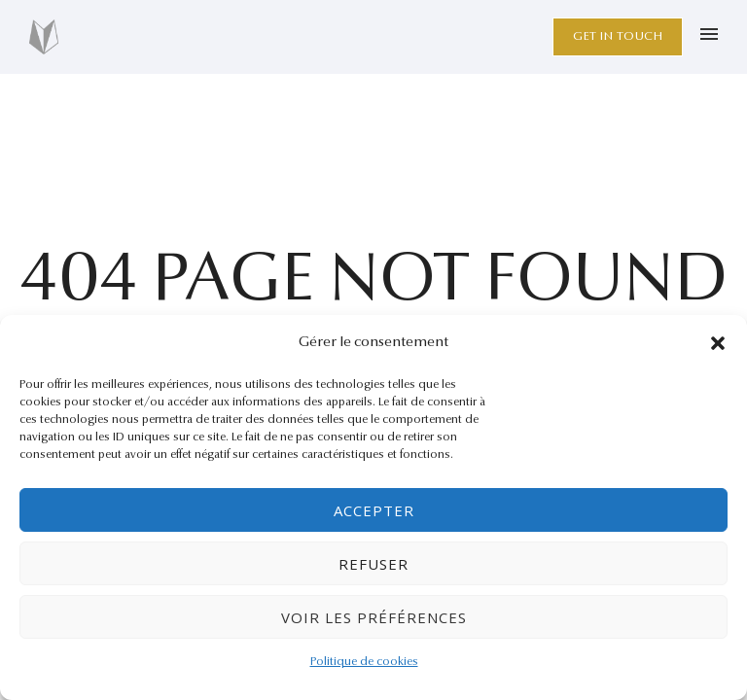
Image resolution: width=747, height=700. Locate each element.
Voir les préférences (374, 617)
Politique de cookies (364, 662)
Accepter (374, 510)
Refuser (373, 564)
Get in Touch (618, 36)
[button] (718, 343)
